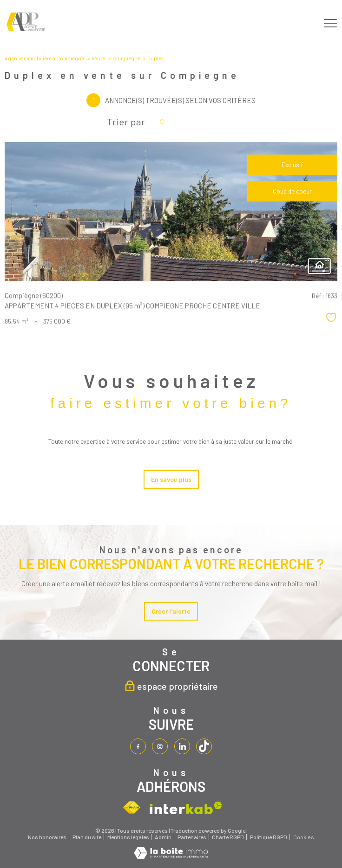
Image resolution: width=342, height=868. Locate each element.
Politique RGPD (269, 837)
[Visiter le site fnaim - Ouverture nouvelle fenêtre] (132, 808)
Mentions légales (128, 837)
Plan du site (87, 837)
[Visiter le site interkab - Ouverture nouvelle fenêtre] (186, 808)
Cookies (304, 838)
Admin (163, 837)
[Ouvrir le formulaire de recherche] (306, 24)
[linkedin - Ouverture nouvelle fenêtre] (182, 746)
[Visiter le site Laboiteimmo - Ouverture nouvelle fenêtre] (171, 856)
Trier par (126, 122)
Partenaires (192, 837)
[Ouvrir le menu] (330, 23)
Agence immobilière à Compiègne (44, 58)
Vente (98, 58)
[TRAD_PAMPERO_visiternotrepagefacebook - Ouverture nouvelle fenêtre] (138, 746)
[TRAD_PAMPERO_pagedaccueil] (26, 29)
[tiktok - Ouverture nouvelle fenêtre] (204, 746)
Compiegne (126, 58)
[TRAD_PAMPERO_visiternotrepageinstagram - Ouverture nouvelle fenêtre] (160, 746)
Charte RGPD (228, 837)
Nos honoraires (47, 837)
